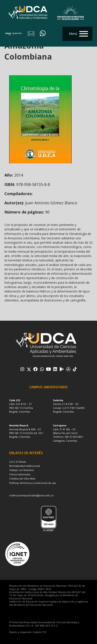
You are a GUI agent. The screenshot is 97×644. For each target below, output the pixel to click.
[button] (77, 34)
